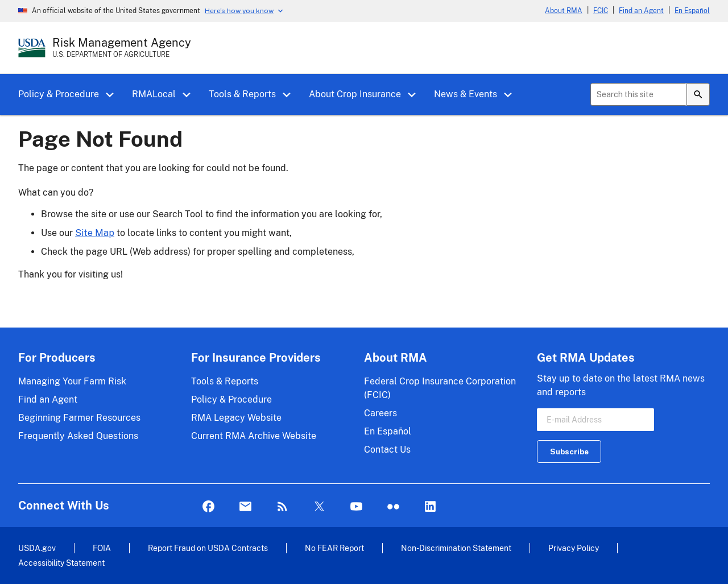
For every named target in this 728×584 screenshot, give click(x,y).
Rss (282, 507)
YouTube (356, 507)
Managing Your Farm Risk (72, 381)
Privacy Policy (574, 548)
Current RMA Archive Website (254, 436)
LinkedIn (430, 507)
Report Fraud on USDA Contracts (208, 548)
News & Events (466, 94)
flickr (393, 507)
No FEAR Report (334, 548)
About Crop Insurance (355, 94)
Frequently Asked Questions (78, 436)
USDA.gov (37, 548)
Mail (245, 507)
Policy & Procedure (59, 94)
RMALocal (154, 94)
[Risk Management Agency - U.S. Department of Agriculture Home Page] (122, 48)
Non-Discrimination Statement (456, 548)
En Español (692, 11)
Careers (380, 413)
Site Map (95, 233)
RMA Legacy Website (236, 418)
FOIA (102, 548)
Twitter (319, 507)
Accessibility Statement (61, 563)
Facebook (208, 507)
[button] (114, 95)
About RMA (564, 11)
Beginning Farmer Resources (79, 418)
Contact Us (387, 450)
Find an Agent (641, 11)
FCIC (601, 11)
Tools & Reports (242, 94)
